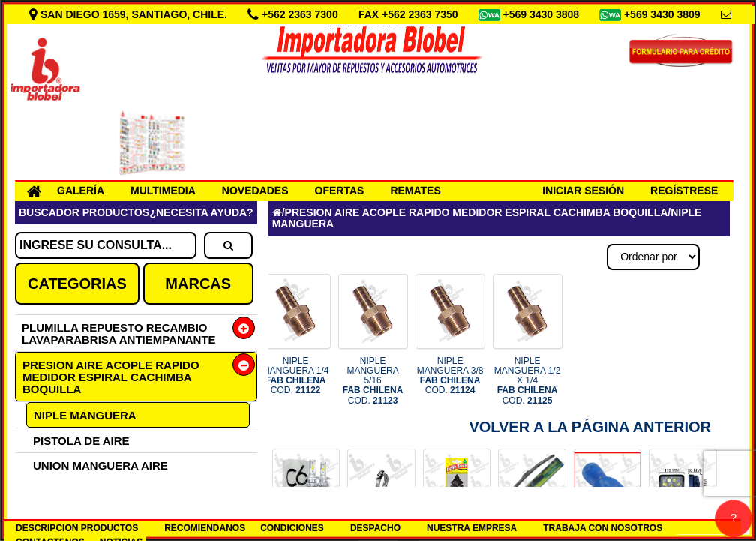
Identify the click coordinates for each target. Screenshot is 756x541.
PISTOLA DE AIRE (81, 441)
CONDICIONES (292, 528)
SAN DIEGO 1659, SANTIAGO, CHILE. (130, 14)
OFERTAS (340, 191)
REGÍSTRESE (684, 191)
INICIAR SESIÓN (583, 191)
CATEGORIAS (77, 284)
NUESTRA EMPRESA (472, 528)
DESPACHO (375, 528)
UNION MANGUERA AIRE (100, 466)
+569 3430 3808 (542, 14)
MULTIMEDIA (163, 191)
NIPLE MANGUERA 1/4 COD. (296, 376)
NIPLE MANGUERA (85, 415)
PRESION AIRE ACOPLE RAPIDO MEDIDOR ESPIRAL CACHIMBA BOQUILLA (111, 377)
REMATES (415, 191)
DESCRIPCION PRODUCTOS (77, 528)
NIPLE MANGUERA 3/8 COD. (450, 376)
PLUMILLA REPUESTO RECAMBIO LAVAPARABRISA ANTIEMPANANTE (119, 334)
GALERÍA (81, 191)
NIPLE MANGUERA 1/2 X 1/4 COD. (528, 381)
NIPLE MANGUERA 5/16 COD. (373, 381)
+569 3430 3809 (664, 14)
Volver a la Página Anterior (590, 427)
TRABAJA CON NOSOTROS (603, 528)
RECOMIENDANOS (205, 528)
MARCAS (198, 284)
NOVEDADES (255, 191)
